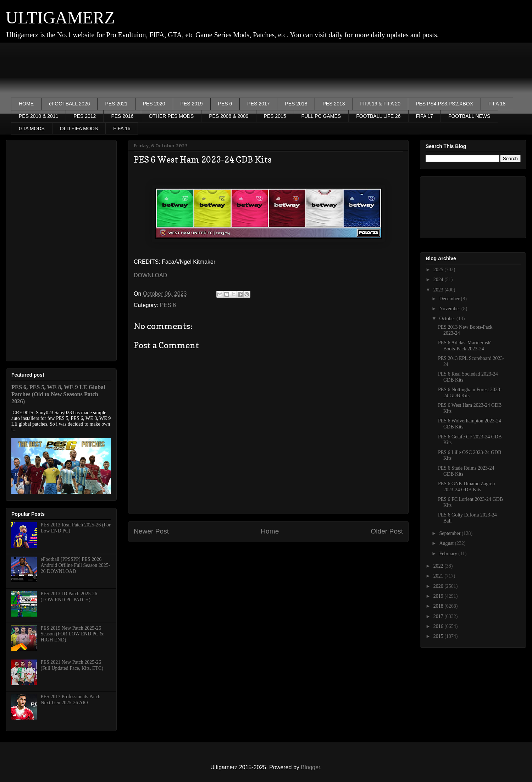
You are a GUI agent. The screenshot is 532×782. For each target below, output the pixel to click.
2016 (439, 626)
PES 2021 (116, 104)
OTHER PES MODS (171, 116)
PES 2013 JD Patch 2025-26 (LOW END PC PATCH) (69, 597)
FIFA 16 (122, 128)
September (450, 533)
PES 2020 (154, 104)
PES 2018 (296, 104)
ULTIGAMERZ (60, 18)
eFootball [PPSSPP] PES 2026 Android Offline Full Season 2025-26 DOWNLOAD (76, 565)
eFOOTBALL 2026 (69, 104)
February (449, 554)
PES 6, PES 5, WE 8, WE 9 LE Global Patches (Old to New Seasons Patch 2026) (58, 394)
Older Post (387, 531)
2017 (439, 616)
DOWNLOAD (150, 275)
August (447, 543)
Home (270, 531)
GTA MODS (32, 128)
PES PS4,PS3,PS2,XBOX (444, 104)
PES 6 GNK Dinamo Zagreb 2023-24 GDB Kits (466, 487)
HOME (26, 104)
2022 (439, 566)
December (450, 299)
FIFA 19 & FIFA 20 (381, 104)
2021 (439, 576)
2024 (439, 280)
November (450, 309)
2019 (439, 596)
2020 (439, 586)
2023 (439, 290)
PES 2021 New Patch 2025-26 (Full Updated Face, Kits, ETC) (72, 665)
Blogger (310, 767)
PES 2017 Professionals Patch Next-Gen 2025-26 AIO (71, 700)
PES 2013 (334, 104)
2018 (439, 606)
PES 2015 (275, 116)
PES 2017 (258, 104)
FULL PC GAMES (321, 116)
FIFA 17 (425, 116)
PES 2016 (122, 116)
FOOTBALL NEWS (469, 116)
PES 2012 (85, 116)
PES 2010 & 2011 (38, 116)
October (448, 319)
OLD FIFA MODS (79, 128)
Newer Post (151, 531)
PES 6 (225, 104)
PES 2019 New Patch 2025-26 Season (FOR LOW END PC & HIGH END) (72, 634)
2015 (439, 636)
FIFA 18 (497, 104)
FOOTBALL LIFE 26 (378, 116)
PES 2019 (192, 104)
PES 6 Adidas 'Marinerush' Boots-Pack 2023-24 (465, 346)
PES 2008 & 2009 (229, 116)
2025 (439, 270)
